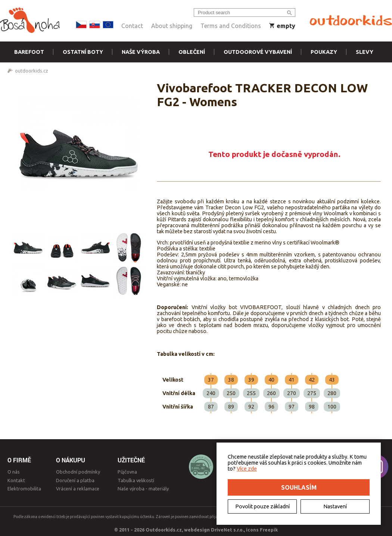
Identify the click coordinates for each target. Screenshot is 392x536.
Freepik (269, 530)
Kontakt (16, 480)
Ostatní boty (83, 52)
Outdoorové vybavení (258, 52)
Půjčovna (127, 472)
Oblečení (192, 52)
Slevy (365, 52)
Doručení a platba (75, 480)
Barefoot (29, 52)
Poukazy (324, 52)
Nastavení (335, 506)
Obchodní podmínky (78, 472)
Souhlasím (299, 487)
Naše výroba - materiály (143, 489)
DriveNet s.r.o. (227, 530)
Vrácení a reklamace (78, 489)
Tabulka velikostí (136, 480)
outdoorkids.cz (32, 71)
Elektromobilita (24, 489)
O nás (14, 472)
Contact (132, 26)
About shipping (172, 26)
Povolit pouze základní (262, 506)
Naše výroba (141, 52)
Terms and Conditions (231, 26)
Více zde (247, 469)
